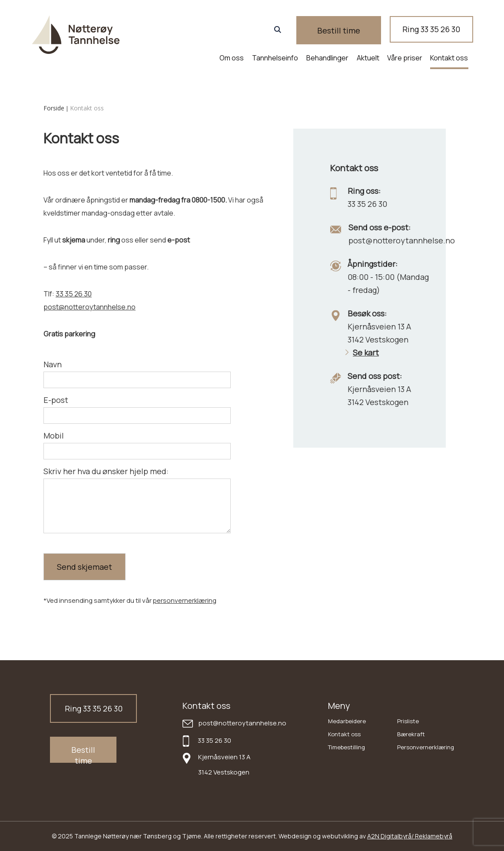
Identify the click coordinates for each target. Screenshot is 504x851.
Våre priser (405, 58)
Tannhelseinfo (275, 58)
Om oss (232, 58)
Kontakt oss (449, 58)
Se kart (362, 352)
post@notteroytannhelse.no (90, 307)
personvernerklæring (185, 600)
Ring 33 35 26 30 (435, 30)
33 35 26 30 (74, 294)
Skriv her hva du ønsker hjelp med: (106, 471)
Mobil (54, 435)
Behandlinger (327, 58)
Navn (53, 364)
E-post (56, 400)
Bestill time (357, 30)
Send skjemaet (85, 567)
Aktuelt (368, 58)
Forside (54, 108)
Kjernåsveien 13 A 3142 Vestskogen (224, 765)
